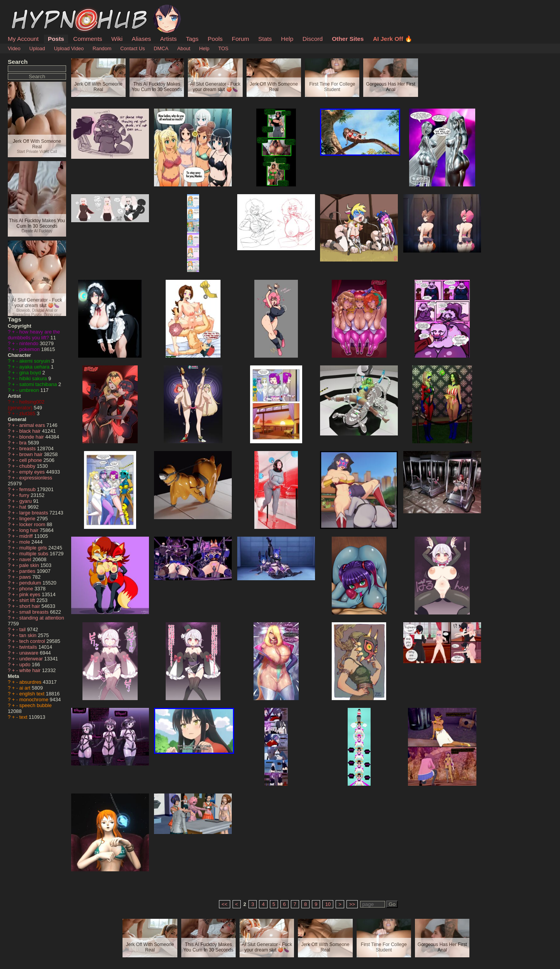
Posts (56, 39)
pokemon (30, 349)
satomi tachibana (39, 384)
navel (26, 559)
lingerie (28, 519)
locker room (33, 524)
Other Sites (348, 39)
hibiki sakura (34, 378)
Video (14, 48)
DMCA (161, 48)
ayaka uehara (35, 367)
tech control (33, 641)
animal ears (33, 425)
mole (25, 542)
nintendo (30, 343)
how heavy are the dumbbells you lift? (34, 335)
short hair (31, 606)
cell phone (31, 460)
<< (225, 904)
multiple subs (35, 554)
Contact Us (132, 48)
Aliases (142, 39)
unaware (30, 653)
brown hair (32, 454)
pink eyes (31, 594)
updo (26, 664)
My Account (23, 39)
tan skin (29, 635)
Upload (37, 48)
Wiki (117, 39)
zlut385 (28, 413)
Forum (240, 39)
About (184, 48)
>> (352, 904)
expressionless (36, 478)
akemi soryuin (36, 361)
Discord (313, 39)
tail (23, 629)
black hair (31, 431)
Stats (265, 39)
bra (24, 443)
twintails (29, 647)
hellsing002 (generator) (26, 405)
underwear (32, 659)
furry (25, 495)
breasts (28, 449)
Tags (192, 39)
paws (26, 577)
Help (287, 39)
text (24, 717)
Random (102, 48)
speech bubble (36, 705)
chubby (28, 466)
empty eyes (33, 472)
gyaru (26, 501)
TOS (223, 48)
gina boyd (31, 373)
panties (28, 571)
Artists (169, 39)
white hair (31, 670)
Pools (215, 39)
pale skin (30, 565)
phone (27, 589)
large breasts (35, 513)
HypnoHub (29, 9)
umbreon (30, 390)
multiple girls (34, 548)
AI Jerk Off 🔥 (393, 39)
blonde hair (32, 437)
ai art (26, 688)
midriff (27, 536)
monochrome (35, 700)
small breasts (35, 612)
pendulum (31, 583)
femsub (28, 489)
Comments (87, 39)
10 (328, 904)
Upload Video (69, 48)
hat (24, 507)
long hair (30, 530)
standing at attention (42, 618)
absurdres (31, 682)
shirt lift (28, 600)
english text (33, 694)
